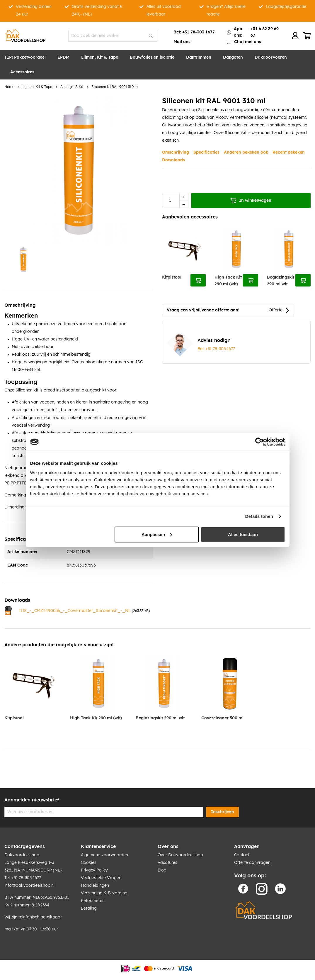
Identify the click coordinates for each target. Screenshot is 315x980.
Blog (162, 870)
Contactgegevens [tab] (25, 847)
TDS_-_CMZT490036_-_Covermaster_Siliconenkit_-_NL (75, 611)
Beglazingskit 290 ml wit (281, 281)
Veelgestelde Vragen (101, 878)
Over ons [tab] (168, 847)
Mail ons (182, 42)
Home (9, 87)
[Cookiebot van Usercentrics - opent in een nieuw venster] (259, 442)
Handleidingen (95, 886)
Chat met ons (248, 42)
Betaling (89, 908)
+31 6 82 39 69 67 (265, 32)
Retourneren (93, 901)
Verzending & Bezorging (104, 893)
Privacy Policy (94, 870)
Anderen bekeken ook (246, 152)
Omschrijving (176, 152)
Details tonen (259, 516)
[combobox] (113, 36)
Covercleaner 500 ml (222, 718)
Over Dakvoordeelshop (180, 855)
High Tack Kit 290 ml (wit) (228, 281)
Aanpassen (157, 534)
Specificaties (206, 152)
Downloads (173, 160)
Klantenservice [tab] (98, 847)
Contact (242, 855)
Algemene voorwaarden (104, 855)
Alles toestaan (243, 534)
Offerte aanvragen (252, 863)
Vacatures (167, 863)
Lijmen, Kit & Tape (37, 87)
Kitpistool (172, 277)
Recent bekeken (289, 152)
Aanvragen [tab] (247, 847)
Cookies (89, 863)
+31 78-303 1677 (199, 32)
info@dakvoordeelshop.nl (29, 886)
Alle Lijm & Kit (72, 87)
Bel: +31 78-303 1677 (216, 349)
